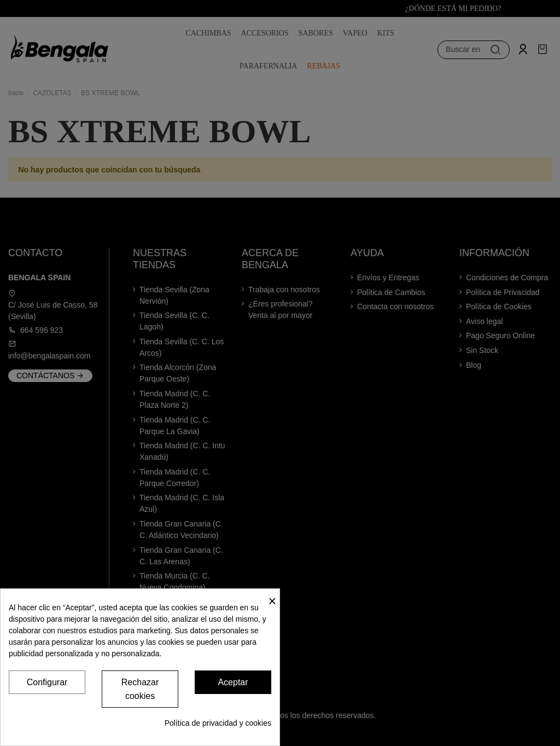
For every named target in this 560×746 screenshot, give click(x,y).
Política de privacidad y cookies (218, 723)
